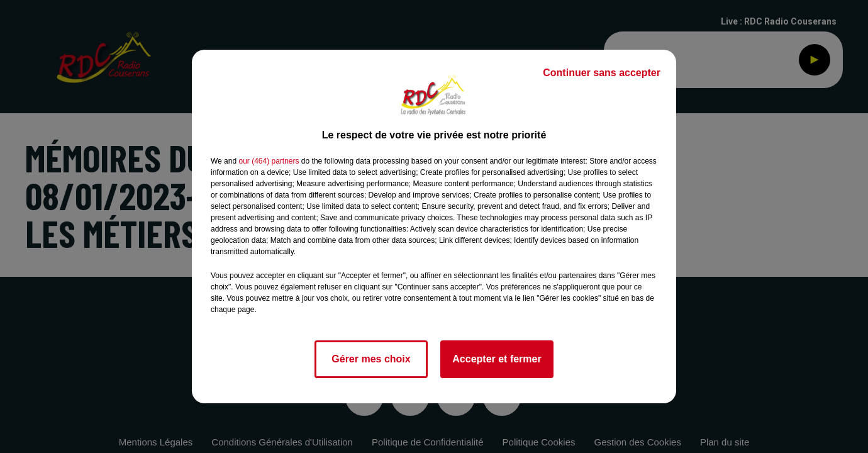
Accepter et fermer (497, 359)
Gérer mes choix (371, 359)
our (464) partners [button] (269, 161)
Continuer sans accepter (602, 73)
